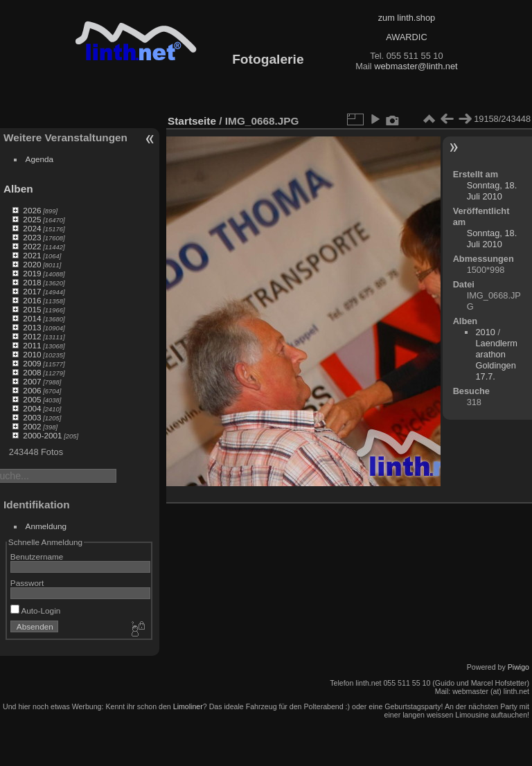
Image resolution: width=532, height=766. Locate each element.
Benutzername (37, 556)
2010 (32, 354)
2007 (32, 381)
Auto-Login (36, 611)
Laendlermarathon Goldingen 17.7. (496, 360)
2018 (32, 282)
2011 (32, 345)
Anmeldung (46, 526)
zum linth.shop (407, 18)
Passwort (27, 583)
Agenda (40, 159)
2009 (32, 363)
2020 (32, 264)
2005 (32, 399)
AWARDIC (406, 37)
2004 (32, 408)
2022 (32, 246)
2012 (32, 336)
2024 (32, 228)
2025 (32, 219)
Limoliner (188, 706)
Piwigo (518, 667)
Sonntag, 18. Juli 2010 (492, 191)
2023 (32, 237)
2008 (32, 372)
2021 (32, 255)
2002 (32, 426)
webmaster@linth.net (416, 66)
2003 (32, 417)
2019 (32, 273)
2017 (32, 291)
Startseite (192, 121)
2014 (32, 318)
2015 (32, 309)
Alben (18, 189)
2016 (32, 300)
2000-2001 (42, 435)
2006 (32, 390)
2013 (32, 327)
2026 (32, 210)
